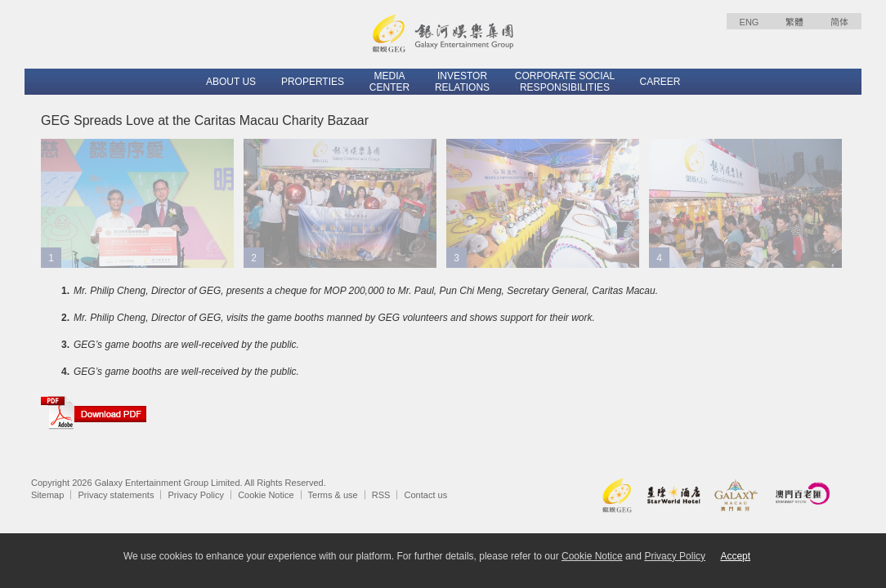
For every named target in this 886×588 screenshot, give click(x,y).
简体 (839, 22)
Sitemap (47, 495)
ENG (750, 22)
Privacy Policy (196, 495)
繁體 (794, 22)
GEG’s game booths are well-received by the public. (186, 345)
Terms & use (333, 495)
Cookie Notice (266, 495)
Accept (735, 556)
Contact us (426, 495)
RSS (381, 495)
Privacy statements (116, 495)
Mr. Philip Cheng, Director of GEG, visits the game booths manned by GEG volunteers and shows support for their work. (334, 318)
